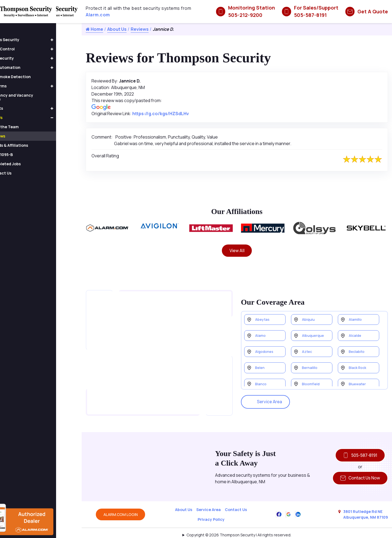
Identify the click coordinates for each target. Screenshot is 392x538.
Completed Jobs (31, 164)
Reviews (140, 29)
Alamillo (356, 314)
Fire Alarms (22, 86)
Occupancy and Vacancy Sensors (35, 97)
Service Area (267, 396)
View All (237, 251)
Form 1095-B (27, 155)
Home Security (25, 58)
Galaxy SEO (248, 531)
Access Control (26, 49)
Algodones (265, 348)
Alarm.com (98, 15)
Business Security (28, 40)
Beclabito (358, 348)
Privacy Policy (211, 508)
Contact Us (236, 499)
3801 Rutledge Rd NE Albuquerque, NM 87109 (366, 503)
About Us (117, 29)
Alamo (261, 331)
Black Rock (359, 365)
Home (94, 29)
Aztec (308, 348)
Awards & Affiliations (34, 145)
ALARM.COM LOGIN (121, 504)
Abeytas (263, 314)
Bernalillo (310, 365)
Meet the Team (30, 127)
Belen (261, 365)
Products (20, 108)
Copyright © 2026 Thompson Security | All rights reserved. (239, 524)
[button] (78, 40)
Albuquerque (314, 331)
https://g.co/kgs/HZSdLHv (161, 114)
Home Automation (28, 67)
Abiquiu (309, 314)
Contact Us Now (359, 467)
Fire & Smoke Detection (34, 77)
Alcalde (356, 331)
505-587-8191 (359, 443)
